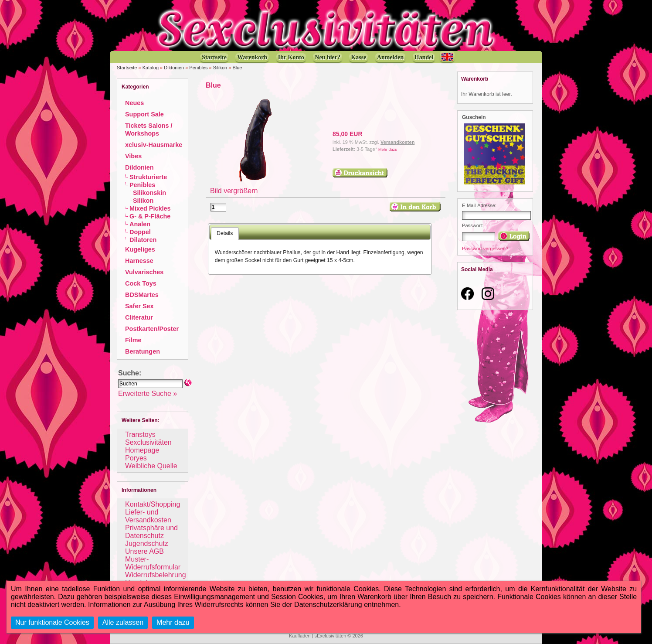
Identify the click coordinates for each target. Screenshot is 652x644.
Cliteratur (139, 317)
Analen (140, 224)
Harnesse (139, 261)
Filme (133, 340)
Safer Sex (139, 306)
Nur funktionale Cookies (52, 622)
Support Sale (144, 114)
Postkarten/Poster (152, 329)
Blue (237, 68)
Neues (134, 103)
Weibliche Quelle (151, 466)
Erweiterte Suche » (148, 394)
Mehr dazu (388, 150)
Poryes (136, 458)
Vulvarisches (144, 272)
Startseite (127, 68)
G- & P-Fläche (150, 216)
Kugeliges (140, 249)
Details (225, 233)
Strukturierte (148, 177)
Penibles (198, 68)
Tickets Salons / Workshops (149, 129)
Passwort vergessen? (485, 249)
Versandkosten (397, 142)
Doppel (140, 232)
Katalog (151, 68)
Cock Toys (141, 283)
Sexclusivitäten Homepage (148, 446)
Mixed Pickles (150, 208)
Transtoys (140, 434)
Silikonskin (149, 193)
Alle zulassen (123, 622)
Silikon (220, 68)
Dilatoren (143, 240)
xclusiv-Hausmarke (154, 145)
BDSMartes (142, 295)
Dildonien (174, 68)
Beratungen (143, 351)
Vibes (133, 156)
